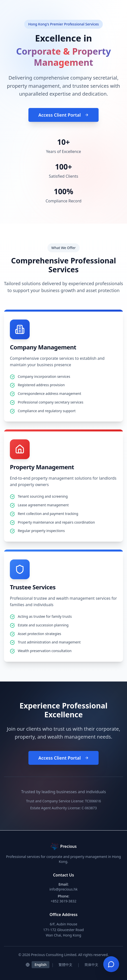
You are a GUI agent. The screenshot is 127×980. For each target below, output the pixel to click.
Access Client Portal (63, 115)
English (41, 965)
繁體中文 (65, 965)
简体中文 (91, 965)
